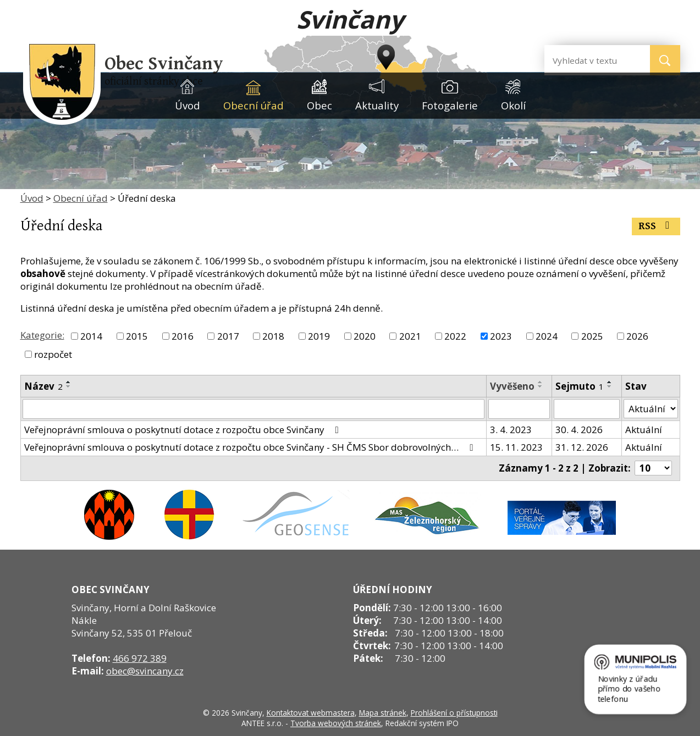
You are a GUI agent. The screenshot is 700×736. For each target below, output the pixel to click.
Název (43, 386)
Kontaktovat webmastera (311, 713)
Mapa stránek (383, 713)
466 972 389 (140, 658)
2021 (410, 336)
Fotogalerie (450, 105)
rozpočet (53, 354)
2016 (183, 336)
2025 (592, 336)
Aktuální (644, 430)
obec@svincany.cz (145, 671)
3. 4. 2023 (511, 430)
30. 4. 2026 (579, 430)
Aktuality (377, 105)
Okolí (513, 105)
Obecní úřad (253, 105)
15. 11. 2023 (516, 447)
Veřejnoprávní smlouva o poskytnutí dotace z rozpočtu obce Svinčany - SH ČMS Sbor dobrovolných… (251, 447)
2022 (455, 336)
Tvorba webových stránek (336, 723)
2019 (319, 336)
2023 (501, 336)
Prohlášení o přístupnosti (454, 713)
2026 (637, 336)
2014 (91, 336)
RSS (656, 226)
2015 (137, 336)
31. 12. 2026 (582, 447)
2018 (273, 336)
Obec (319, 105)
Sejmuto (580, 386)
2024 (547, 336)
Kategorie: (42, 335)
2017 (228, 336)
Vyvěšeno (512, 386)
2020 (365, 336)
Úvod (188, 105)
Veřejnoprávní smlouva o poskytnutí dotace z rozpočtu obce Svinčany (184, 430)
